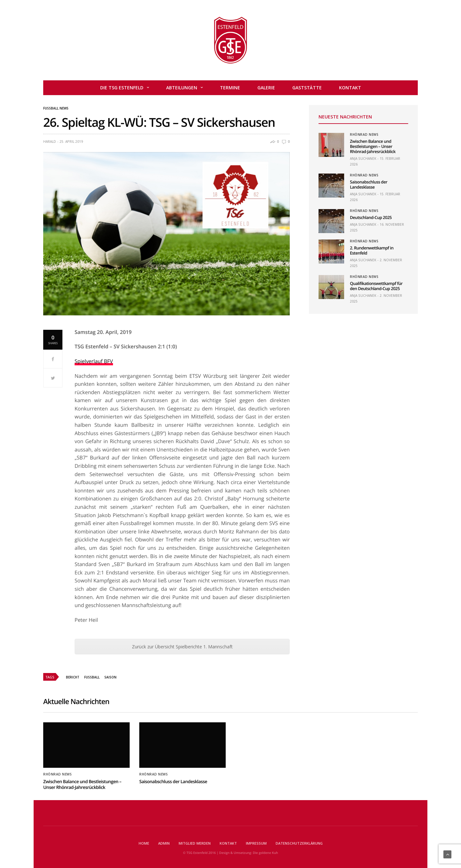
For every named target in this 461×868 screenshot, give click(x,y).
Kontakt (350, 88)
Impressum (256, 843)
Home (144, 843)
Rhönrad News (364, 134)
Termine (230, 88)
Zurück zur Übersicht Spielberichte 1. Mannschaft (182, 647)
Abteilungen (182, 88)
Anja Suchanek (363, 158)
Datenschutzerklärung (299, 843)
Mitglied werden (195, 843)
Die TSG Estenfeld (122, 88)
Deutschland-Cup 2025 (371, 217)
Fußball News (56, 108)
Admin (164, 843)
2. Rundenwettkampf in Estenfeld (372, 250)
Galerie (266, 88)
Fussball (92, 677)
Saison (110, 677)
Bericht (73, 677)
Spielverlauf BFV (94, 361)
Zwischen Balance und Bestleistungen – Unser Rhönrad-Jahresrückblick (373, 146)
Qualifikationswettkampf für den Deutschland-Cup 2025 (376, 286)
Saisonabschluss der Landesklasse (369, 184)
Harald (50, 142)
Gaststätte (307, 88)
